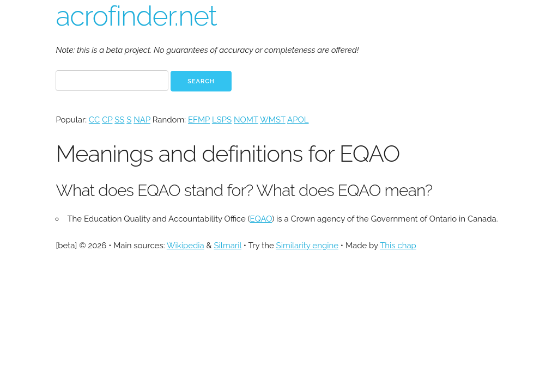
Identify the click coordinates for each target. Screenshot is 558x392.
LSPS (222, 120)
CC (94, 120)
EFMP (199, 120)
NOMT (246, 120)
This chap (398, 246)
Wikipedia (186, 246)
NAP (142, 120)
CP (107, 120)
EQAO (261, 219)
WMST (273, 120)
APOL (298, 120)
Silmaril (228, 246)
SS (119, 120)
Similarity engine (307, 246)
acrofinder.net (136, 16)
